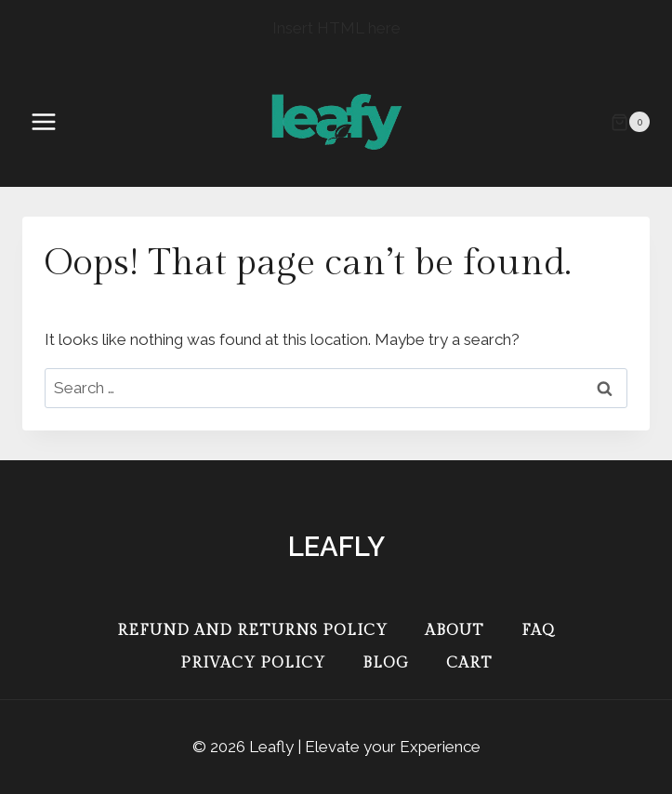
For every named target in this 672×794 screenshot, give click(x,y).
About (455, 631)
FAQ (538, 631)
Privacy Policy (253, 663)
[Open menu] (53, 122)
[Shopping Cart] (630, 122)
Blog (386, 663)
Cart (469, 663)
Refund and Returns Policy (252, 631)
